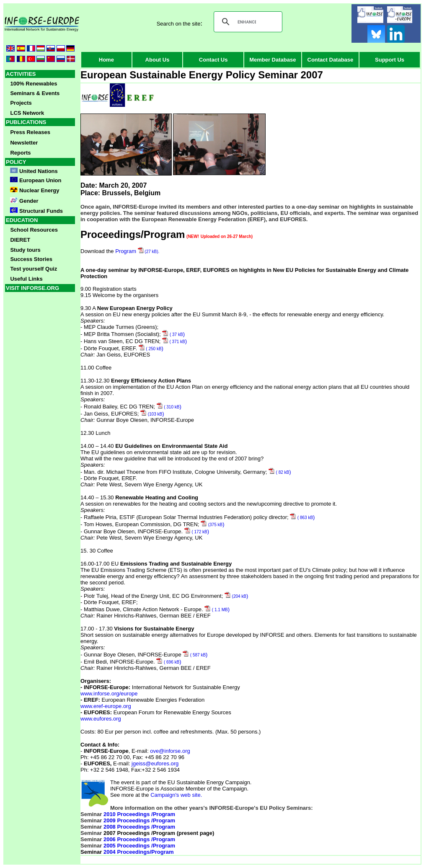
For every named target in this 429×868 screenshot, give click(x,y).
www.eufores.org (101, 719)
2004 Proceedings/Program (139, 852)
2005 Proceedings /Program (139, 846)
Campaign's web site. (176, 795)
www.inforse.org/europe (109, 694)
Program (137, 251)
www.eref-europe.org (106, 706)
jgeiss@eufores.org (155, 763)
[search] (247, 22)
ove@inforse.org (170, 751)
